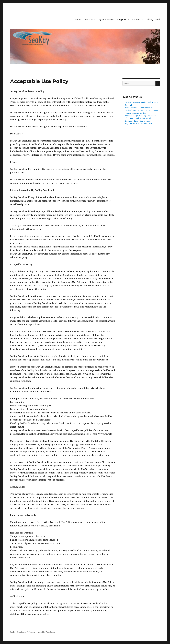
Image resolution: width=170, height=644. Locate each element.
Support (122, 19)
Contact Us (138, 19)
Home (78, 19)
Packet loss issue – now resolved (138, 108)
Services (89, 19)
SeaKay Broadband (18, 632)
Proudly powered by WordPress (42, 632)
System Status (106, 19)
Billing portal (153, 19)
